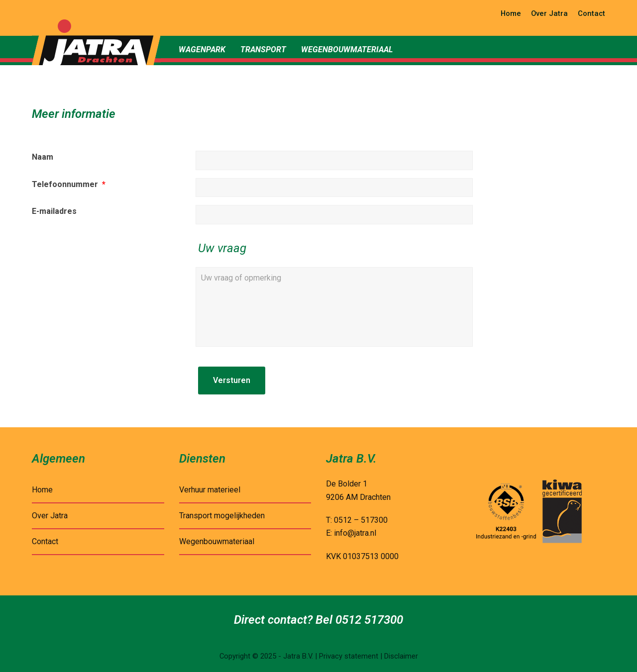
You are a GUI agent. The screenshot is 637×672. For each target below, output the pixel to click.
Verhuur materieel (210, 490)
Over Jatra (50, 516)
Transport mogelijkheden (222, 516)
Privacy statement (349, 656)
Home (42, 490)
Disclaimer (401, 656)
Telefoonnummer (69, 184)
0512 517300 (369, 620)
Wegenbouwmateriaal (217, 541)
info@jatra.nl (355, 533)
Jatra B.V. (298, 656)
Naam (43, 157)
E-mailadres (54, 211)
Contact (45, 541)
